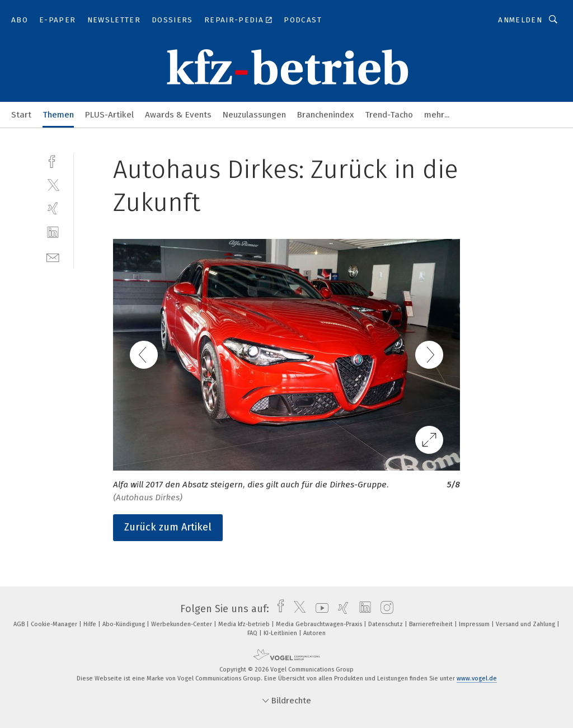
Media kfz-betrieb (245, 624)
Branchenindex (325, 115)
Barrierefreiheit (432, 624)
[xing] (53, 208)
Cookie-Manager (55, 624)
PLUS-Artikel (109, 115)
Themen (58, 115)
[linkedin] (53, 233)
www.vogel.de (477, 678)
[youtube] (319, 609)
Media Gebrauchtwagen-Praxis (320, 624)
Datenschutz (386, 624)
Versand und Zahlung (526, 624)
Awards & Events (178, 115)
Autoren (314, 633)
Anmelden (520, 20)
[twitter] (53, 184)
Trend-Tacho (389, 115)
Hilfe (91, 624)
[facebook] (53, 160)
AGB (20, 624)
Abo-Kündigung (125, 624)
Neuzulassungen (254, 115)
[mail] (53, 257)
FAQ (253, 633)
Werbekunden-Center (182, 624)
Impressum (475, 624)
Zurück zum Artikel (168, 527)
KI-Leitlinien (281, 633)
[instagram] (384, 609)
